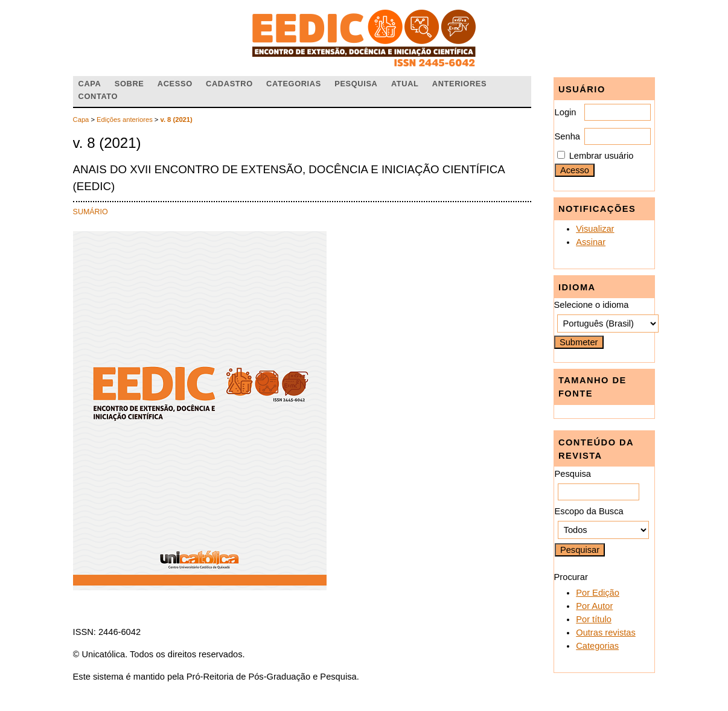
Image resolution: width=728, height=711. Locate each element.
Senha (567, 136)
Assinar (591, 242)
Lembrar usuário (602, 156)
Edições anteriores (125, 120)
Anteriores (459, 84)
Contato (98, 96)
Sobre (129, 84)
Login (566, 112)
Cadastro (229, 84)
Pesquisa (356, 84)
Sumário (91, 212)
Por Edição (598, 593)
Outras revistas (606, 633)
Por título (594, 619)
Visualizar (595, 229)
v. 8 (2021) (177, 120)
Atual (405, 84)
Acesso (175, 84)
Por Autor (594, 606)
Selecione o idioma (592, 305)
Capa (90, 84)
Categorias (597, 646)
